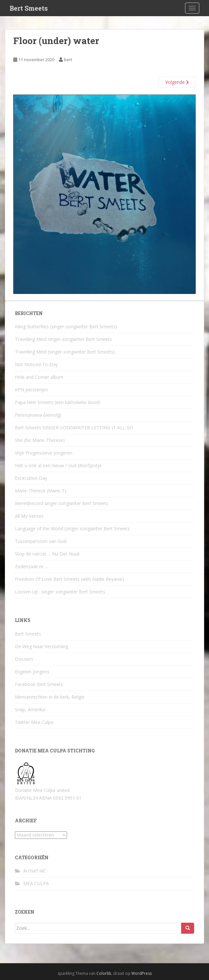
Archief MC (35, 871)
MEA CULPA (36, 883)
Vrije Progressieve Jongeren (44, 453)
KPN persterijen (31, 390)
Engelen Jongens (32, 672)
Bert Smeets (29, 8)
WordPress (142, 973)
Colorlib (104, 973)
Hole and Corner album (39, 377)
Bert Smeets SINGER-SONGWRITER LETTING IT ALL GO (74, 428)
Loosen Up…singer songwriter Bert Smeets (60, 592)
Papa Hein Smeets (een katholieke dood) (58, 402)
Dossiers (24, 659)
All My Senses (29, 516)
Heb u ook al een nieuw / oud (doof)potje (58, 465)
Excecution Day (31, 478)
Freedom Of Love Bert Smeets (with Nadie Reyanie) (69, 579)
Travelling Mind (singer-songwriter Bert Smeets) (65, 352)
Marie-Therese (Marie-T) (41, 491)
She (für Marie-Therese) (40, 440)
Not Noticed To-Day (36, 364)
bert (68, 60)
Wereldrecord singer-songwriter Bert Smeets (62, 503)
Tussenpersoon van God (41, 541)
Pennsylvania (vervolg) (38, 415)
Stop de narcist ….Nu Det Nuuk (47, 554)
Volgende (177, 82)
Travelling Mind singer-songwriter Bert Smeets (63, 339)
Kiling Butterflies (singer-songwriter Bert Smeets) (66, 327)
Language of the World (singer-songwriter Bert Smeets (72, 529)
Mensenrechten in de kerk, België (50, 697)
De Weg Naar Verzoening (41, 646)
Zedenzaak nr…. (31, 566)
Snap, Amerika (30, 710)
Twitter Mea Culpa (34, 722)
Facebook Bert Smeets (39, 684)
